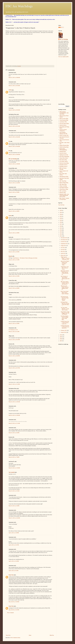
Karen (10, 216)
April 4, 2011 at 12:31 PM (14, 545)
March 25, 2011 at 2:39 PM (14, 192)
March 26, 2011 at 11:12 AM (14, 423)
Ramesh (10, 256)
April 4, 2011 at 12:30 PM (14, 533)
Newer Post (8, 635)
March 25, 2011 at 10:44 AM (14, 146)
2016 (61, 226)
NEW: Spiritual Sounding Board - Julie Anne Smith (64, 113)
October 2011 (64, 242)
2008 (61, 339)
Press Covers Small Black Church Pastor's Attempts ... (65, 293)
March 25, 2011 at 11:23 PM (14, 384)
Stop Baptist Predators (64, 188)
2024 (61, 214)
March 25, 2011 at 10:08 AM (14, 78)
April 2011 (63, 253)
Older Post (52, 635)
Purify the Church (63, 153)
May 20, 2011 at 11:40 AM (14, 602)
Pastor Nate (11, 575)
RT (9, 141)
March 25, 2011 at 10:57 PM (14, 368)
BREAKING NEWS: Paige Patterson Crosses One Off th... (65, 273)
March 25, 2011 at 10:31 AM (14, 126)
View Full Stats (61, 205)
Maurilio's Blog (63, 193)
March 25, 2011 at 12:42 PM (14, 183)
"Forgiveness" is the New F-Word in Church (65, 268)
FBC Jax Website (63, 191)
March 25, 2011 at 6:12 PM (14, 332)
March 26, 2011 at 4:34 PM (14, 433)
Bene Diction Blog (63, 160)
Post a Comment (11, 613)
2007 (61, 341)
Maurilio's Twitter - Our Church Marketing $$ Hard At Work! (64, 195)
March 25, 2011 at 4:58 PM (14, 288)
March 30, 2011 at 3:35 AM (14, 491)
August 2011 (64, 246)
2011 (61, 236)
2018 (61, 222)
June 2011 (63, 250)
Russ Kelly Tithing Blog (64, 157)
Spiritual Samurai (63, 125)
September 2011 (64, 244)
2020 (61, 218)
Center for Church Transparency (63, 130)
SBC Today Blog (63, 181)
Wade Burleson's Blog (64, 177)
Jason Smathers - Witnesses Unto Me (63, 133)
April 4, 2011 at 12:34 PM (14, 561)
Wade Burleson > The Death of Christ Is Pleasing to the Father (25, 258)
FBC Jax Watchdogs (19, 6)
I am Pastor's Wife (63, 122)
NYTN (10, 90)
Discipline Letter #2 (63, 166)
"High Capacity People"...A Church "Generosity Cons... (65, 258)
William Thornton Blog (64, 145)
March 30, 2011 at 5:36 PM (14, 506)
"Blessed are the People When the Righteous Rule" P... (65, 288)
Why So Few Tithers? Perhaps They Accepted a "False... (65, 263)
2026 (61, 210)
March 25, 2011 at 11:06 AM (14, 164)
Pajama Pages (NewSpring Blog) (63, 149)
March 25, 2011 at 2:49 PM (14, 233)
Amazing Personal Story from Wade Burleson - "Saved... (65, 299)
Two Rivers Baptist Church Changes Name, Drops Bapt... (65, 318)
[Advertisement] (30, 624)
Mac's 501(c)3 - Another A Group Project (64, 199)
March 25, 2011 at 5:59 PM (14, 324)
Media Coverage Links (64, 135)
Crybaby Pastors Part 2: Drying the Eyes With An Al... (65, 327)
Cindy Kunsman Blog (64, 120)
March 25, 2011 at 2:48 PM (14, 211)
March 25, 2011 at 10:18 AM (14, 86)
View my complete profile (63, 57)
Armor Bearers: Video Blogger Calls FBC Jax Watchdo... (65, 313)
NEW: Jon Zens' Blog (64, 119)
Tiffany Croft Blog (63, 186)
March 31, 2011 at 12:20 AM (14, 518)
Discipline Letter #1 (63, 165)
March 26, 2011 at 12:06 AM (14, 415)
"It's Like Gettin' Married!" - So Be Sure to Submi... (65, 309)
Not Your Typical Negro (64, 124)
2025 (61, 212)
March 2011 (63, 255)
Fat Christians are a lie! (13, 330)
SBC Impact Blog (63, 184)
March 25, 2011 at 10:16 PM (14, 340)
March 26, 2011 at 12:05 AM (14, 402)
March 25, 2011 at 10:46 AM (14, 155)
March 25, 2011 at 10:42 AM (14, 137)
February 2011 (64, 330)
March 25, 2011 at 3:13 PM (14, 260)
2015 (61, 228)
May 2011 (63, 252)
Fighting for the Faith (64, 155)
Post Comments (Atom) (16, 638)
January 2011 (64, 332)
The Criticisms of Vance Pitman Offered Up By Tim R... (65, 278)
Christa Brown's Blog (64, 189)
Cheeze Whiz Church (64, 158)
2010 (61, 335)
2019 (61, 220)
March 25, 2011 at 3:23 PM (14, 276)
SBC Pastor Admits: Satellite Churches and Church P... (65, 283)
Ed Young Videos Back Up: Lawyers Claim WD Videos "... (65, 304)
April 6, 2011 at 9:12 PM (14, 571)
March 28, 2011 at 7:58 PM (14, 457)
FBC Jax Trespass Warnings (63, 169)
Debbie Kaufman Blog (64, 147)
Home (30, 635)
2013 (61, 232)
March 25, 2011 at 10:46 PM (14, 356)
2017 (61, 224)
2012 (61, 234)
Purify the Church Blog (64, 163)
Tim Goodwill (12, 472)
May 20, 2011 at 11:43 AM (14, 610)
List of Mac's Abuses (64, 161)
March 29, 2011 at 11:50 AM (14, 468)
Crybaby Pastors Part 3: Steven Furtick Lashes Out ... (65, 323)
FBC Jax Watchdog (13, 159)
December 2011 (64, 238)
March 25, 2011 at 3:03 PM (14, 252)
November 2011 (64, 240)
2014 (61, 230)
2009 (61, 337)
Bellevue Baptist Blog (64, 183)
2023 (61, 216)
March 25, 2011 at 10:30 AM (14, 110)
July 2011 (63, 248)
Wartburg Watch (63, 152)
